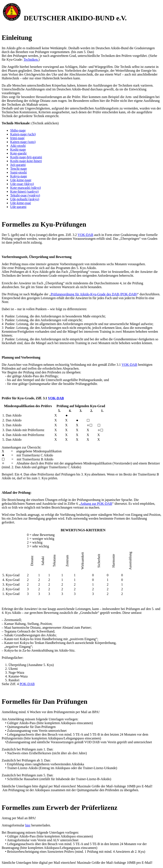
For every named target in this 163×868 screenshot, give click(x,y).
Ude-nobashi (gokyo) (25, 199)
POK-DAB (27, 684)
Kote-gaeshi (18, 153)
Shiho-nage (18, 130)
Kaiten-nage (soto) (23, 142)
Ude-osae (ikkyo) (22, 184)
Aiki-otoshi (18, 146)
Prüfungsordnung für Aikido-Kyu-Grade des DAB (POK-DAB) (94, 294)
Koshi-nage (18, 149)
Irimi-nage (17, 138)
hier (28, 825)
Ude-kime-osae (21, 203)
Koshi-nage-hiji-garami (26, 157)
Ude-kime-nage (21, 180)
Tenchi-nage (19, 169)
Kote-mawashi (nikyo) (25, 188)
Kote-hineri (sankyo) (24, 191)
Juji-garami (18, 165)
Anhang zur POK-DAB (96, 504)
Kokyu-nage (19, 176)
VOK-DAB (86, 235)
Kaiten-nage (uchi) (23, 134)
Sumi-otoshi (18, 172)
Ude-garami (18, 207)
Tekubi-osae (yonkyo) (25, 195)
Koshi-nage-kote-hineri (26, 161)
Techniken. (31, 60)
